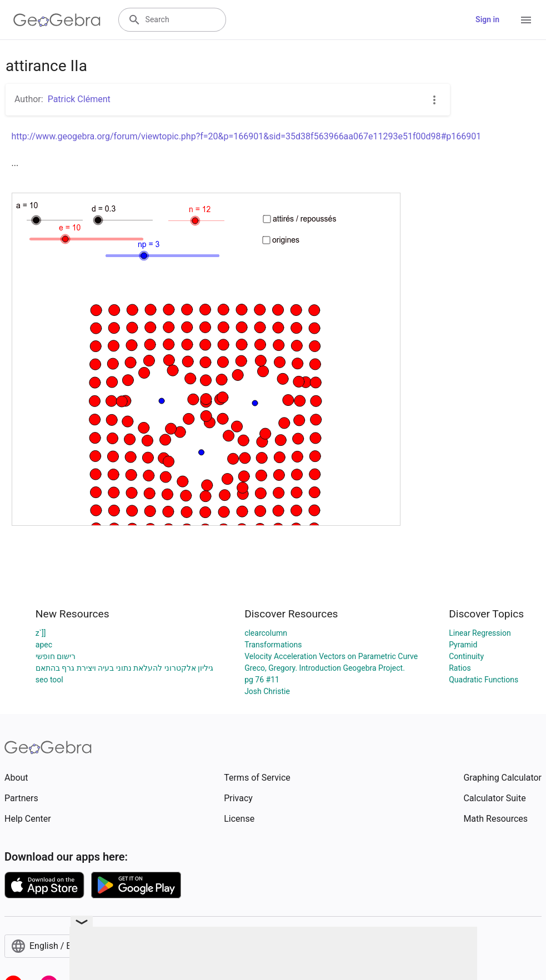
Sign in (487, 19)
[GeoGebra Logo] (57, 20)
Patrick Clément (79, 99)
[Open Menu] (526, 20)
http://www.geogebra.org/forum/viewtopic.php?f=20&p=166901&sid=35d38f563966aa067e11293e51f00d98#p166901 (247, 136)
